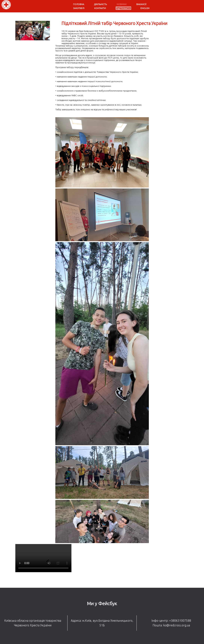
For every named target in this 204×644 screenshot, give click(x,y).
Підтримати (123, 8)
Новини (122, 4)
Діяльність (100, 4)
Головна (79, 4)
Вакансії (141, 4)
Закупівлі (79, 8)
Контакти (100, 8)
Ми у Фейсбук (102, 603)
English (145, 8)
